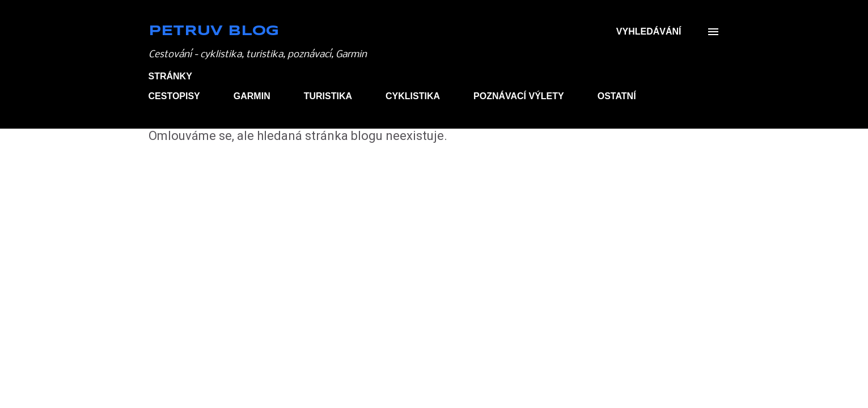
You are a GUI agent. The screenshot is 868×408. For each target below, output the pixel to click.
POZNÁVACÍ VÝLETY (519, 96)
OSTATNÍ (617, 96)
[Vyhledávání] (649, 32)
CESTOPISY (174, 96)
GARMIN (252, 96)
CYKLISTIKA (413, 96)
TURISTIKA (328, 96)
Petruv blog (214, 31)
